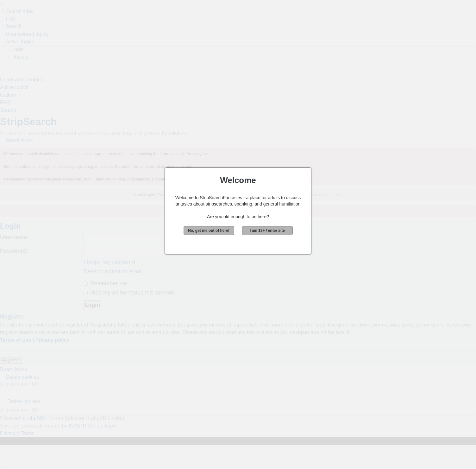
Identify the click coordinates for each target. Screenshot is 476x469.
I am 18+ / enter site (267, 231)
